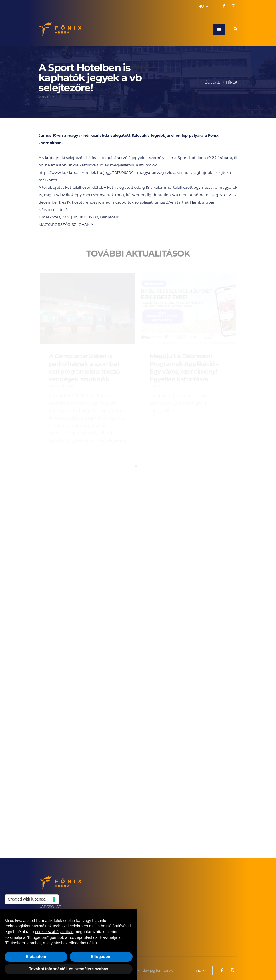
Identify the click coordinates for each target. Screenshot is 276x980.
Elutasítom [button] (36, 957)
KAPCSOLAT (50, 907)
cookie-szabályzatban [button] (54, 932)
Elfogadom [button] (101, 957)
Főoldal (211, 83)
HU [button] (203, 6)
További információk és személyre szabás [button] (69, 969)
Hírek (232, 83)
